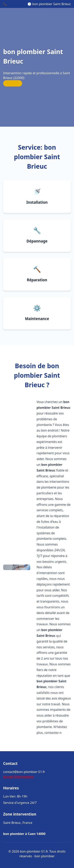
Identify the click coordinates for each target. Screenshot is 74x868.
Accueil (8, 777)
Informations (24, 777)
